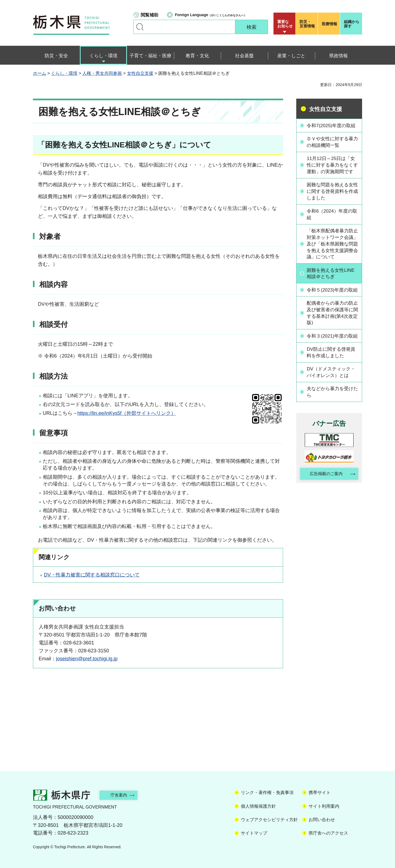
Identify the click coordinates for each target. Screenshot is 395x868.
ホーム (39, 73)
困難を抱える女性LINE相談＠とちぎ (333, 289)
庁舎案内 (122, 795)
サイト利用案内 (324, 806)
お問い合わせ (322, 820)
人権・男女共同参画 (102, 73)
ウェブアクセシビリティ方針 (269, 820)
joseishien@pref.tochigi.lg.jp (87, 659)
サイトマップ (254, 833)
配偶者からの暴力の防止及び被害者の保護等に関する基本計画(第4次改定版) (332, 336)
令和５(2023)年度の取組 (332, 309)
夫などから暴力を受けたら (332, 422)
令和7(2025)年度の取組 (331, 129)
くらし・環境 (64, 73)
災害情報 (308, 24)
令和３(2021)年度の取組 (332, 362)
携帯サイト (320, 793)
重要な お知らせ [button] (285, 24)
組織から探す (352, 24)
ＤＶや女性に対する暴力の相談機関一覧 (332, 149)
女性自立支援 (140, 73)
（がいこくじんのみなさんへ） (211, 15)
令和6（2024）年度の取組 (332, 229)
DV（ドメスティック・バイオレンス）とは (333, 402)
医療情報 (329, 24)
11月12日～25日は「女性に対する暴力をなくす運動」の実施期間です (333, 175)
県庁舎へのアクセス (328, 833)
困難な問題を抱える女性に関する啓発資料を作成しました (332, 205)
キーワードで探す (140, 27)
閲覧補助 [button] (149, 15)
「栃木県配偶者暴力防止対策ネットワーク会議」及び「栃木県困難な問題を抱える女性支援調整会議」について (332, 259)
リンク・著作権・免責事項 (267, 793)
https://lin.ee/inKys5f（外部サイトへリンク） (127, 413)
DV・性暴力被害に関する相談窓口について (92, 575)
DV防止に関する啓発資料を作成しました (333, 382)
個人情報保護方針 (258, 806)
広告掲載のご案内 (325, 505)
